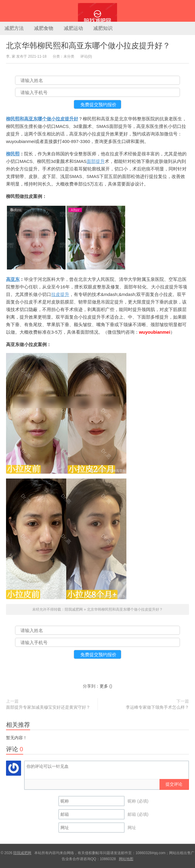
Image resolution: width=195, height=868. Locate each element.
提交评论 (174, 784)
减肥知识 (103, 28)
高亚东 (13, 279)
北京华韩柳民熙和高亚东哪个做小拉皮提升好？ (88, 46)
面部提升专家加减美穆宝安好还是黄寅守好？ (48, 707)
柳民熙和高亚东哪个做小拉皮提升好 (42, 119)
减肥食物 (44, 28)
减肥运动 (73, 28)
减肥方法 (14, 28)
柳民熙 (13, 154)
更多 (104, 686)
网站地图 (126, 859)
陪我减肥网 (97, 11)
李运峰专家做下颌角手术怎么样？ (157, 707)
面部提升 (96, 161)
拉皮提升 (60, 294)
